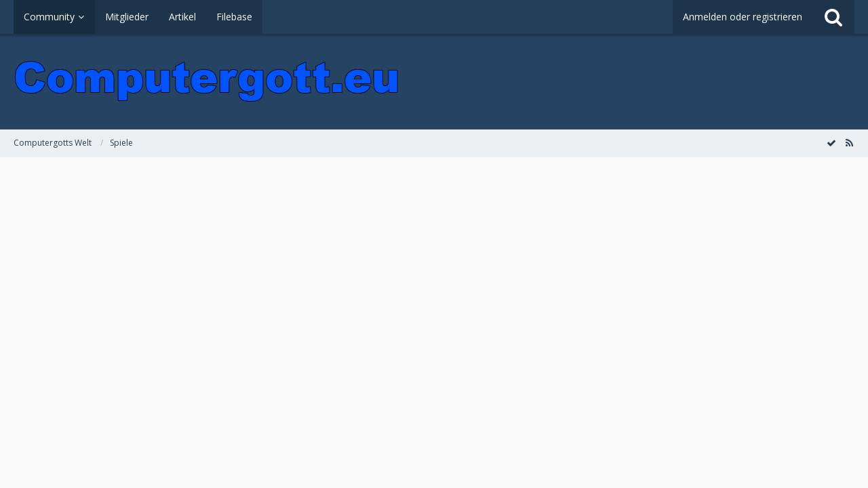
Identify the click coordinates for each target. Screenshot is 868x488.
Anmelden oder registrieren (743, 17)
